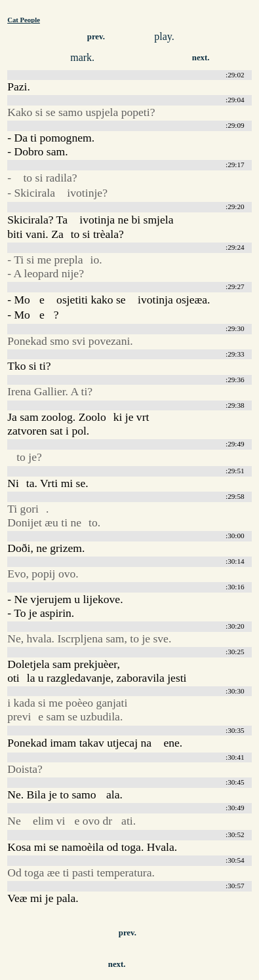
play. (164, 36)
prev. (96, 37)
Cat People (24, 20)
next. (201, 58)
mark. (82, 57)
